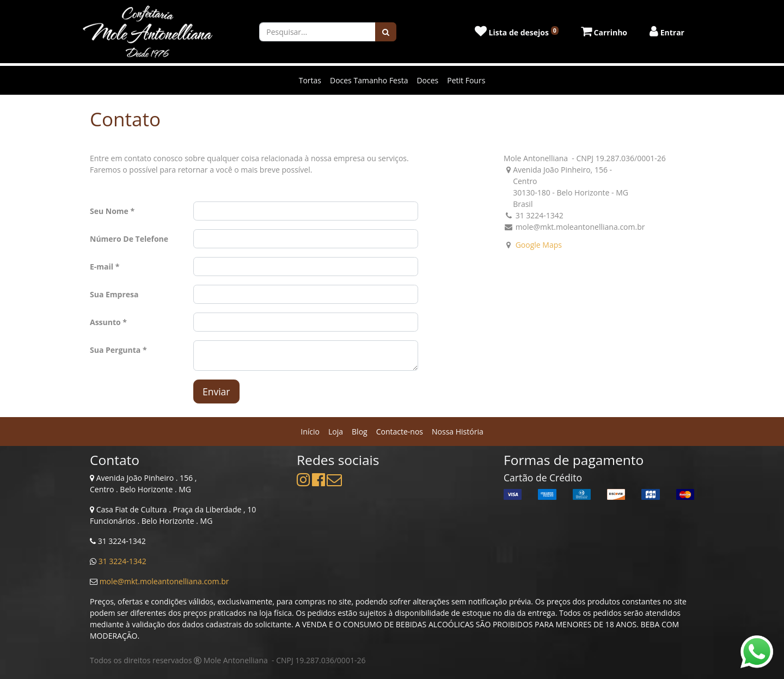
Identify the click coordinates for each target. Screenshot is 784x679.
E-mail (102, 267)
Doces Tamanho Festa (369, 80)
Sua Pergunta (115, 350)
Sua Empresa (114, 294)
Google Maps (539, 245)
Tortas (310, 80)
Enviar (216, 392)
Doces (427, 80)
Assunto (105, 322)
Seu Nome (109, 211)
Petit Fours (466, 80)
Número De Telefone (129, 239)
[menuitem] (310, 432)
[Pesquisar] (386, 32)
